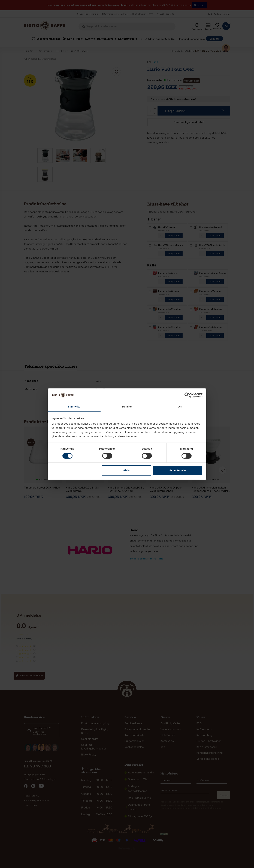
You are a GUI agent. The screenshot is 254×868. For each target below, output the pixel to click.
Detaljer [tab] (127, 407)
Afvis (126, 470)
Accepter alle (178, 470)
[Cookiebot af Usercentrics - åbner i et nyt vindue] (187, 395)
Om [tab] (180, 407)
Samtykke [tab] (74, 407)
